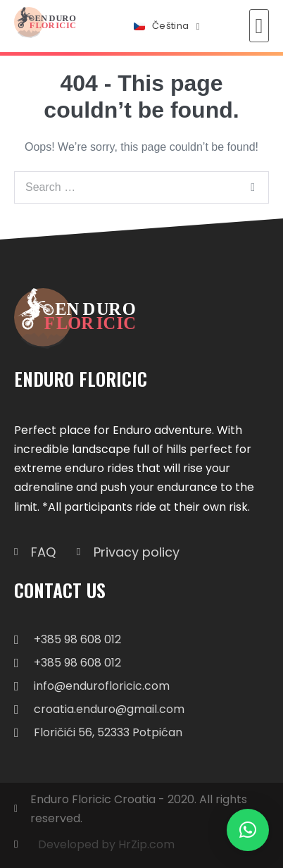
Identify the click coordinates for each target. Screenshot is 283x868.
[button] (259, 26)
